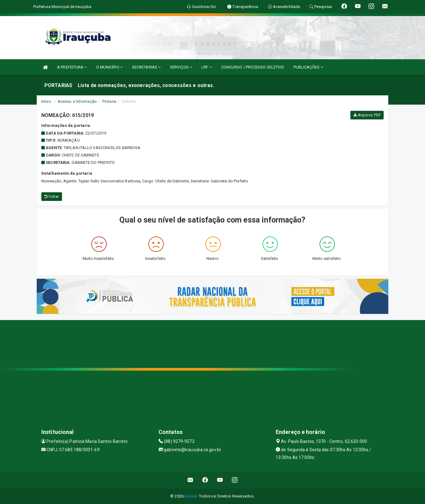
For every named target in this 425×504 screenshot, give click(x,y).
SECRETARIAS (146, 67)
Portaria (109, 101)
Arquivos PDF (367, 115)
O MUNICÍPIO (109, 67)
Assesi (191, 496)
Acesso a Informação (77, 101)
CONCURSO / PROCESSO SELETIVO (253, 67)
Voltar (52, 197)
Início (46, 101)
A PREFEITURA (72, 67)
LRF (207, 67)
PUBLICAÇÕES (308, 67)
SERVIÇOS (181, 67)
